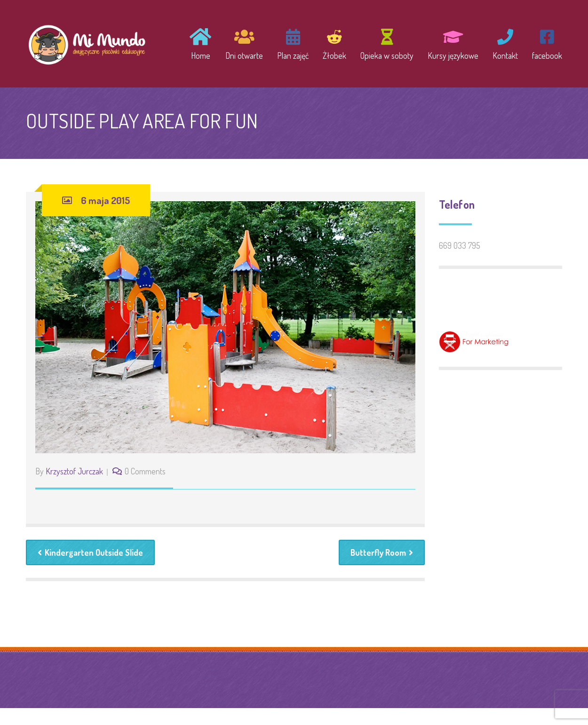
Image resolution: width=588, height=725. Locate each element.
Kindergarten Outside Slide (90, 552)
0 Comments (145, 471)
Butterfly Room (382, 552)
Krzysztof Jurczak (74, 471)
